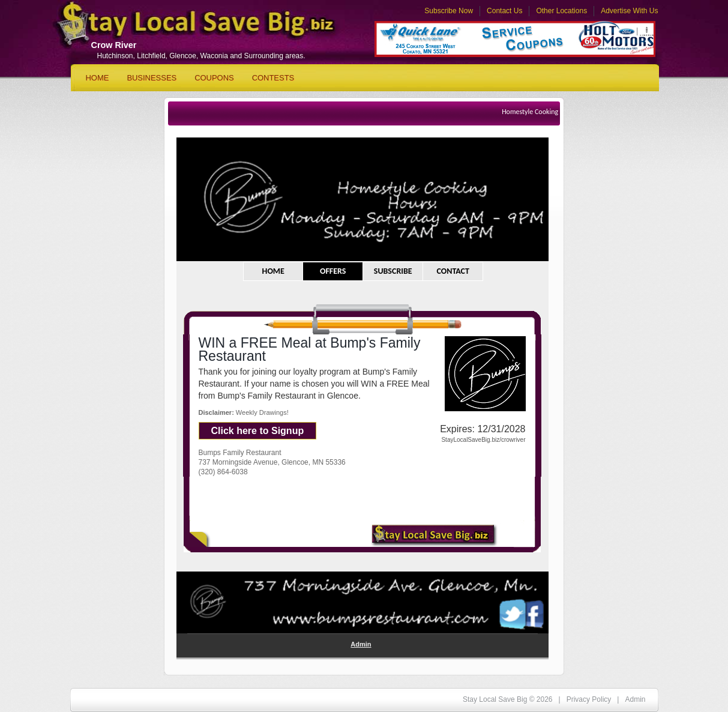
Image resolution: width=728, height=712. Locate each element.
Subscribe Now (449, 11)
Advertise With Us (629, 11)
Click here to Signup (258, 431)
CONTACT (453, 271)
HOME (273, 271)
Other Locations (561, 11)
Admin (361, 644)
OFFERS (333, 271)
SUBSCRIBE (393, 271)
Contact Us (504, 11)
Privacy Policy (589, 699)
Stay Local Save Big (185, 27)
